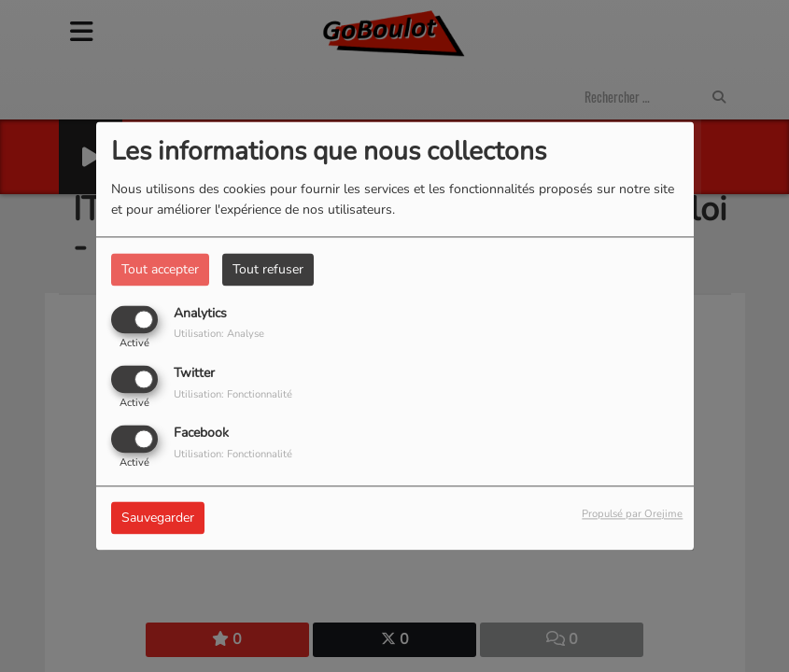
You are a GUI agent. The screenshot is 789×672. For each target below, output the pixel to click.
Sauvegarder (158, 518)
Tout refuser (268, 269)
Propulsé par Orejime (632, 515)
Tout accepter (160, 269)
